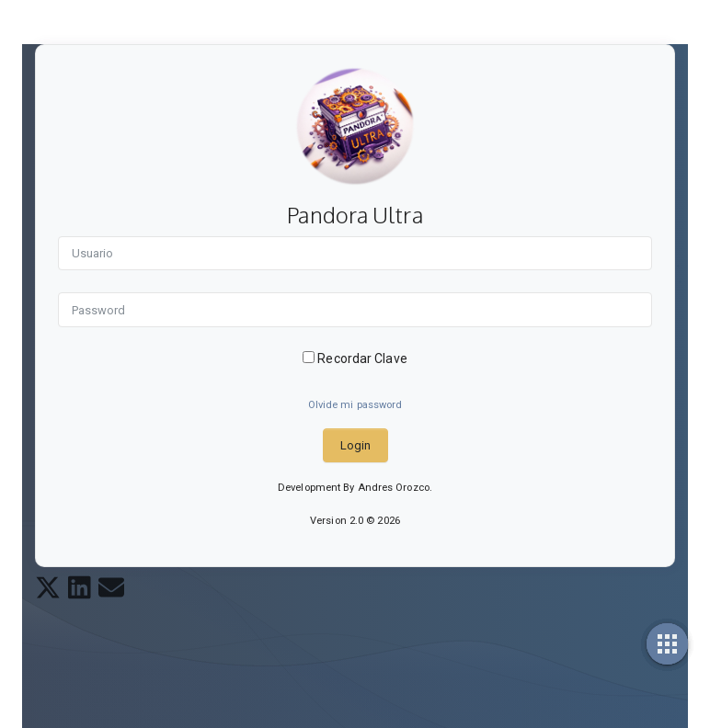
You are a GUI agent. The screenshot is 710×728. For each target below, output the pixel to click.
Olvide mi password (355, 405)
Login (355, 445)
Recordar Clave (355, 358)
